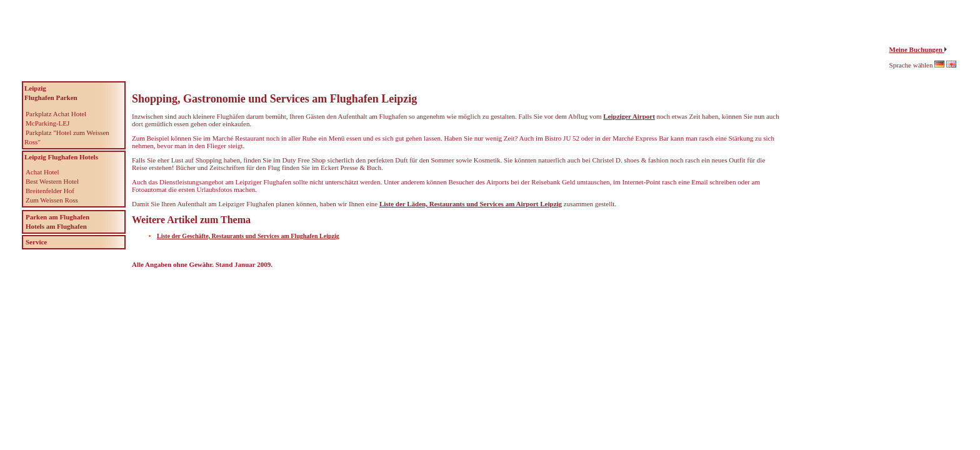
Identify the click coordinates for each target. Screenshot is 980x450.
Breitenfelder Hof (50, 191)
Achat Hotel (42, 172)
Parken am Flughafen (57, 217)
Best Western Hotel (52, 181)
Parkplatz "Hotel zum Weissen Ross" (67, 137)
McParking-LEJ (47, 123)
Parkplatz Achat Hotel (56, 114)
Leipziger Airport (629, 116)
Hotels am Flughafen (56, 226)
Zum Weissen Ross (52, 200)
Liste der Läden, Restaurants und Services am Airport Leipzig (471, 204)
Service (36, 242)
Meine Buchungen (917, 49)
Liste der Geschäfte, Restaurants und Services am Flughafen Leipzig (248, 236)
